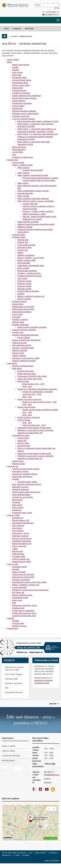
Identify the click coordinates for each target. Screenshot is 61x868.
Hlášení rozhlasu (19, 356)
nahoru (53, 704)
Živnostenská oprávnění (27, 271)
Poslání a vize (18, 332)
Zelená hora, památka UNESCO (25, 474)
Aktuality (16, 569)
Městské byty (23, 242)
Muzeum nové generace (22, 538)
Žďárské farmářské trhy (22, 544)
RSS (31, 853)
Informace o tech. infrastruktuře (25, 114)
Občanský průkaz (24, 248)
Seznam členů (23, 438)
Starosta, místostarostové (23, 366)
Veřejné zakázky (19, 101)
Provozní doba (18, 163)
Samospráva (12, 363)
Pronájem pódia (19, 557)
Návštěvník (29, 29)
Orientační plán (19, 235)
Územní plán (17, 109)
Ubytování (16, 502)
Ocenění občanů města (22, 80)
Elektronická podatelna (22, 312)
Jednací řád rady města (27, 374)
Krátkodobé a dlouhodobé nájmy (31, 266)
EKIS (14, 155)
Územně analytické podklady (24, 111)
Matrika (20, 253)
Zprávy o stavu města (21, 85)
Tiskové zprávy (18, 353)
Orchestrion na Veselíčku (23, 497)
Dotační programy (20, 343)
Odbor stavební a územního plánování (33, 199)
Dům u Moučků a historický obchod (27, 484)
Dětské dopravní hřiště (22, 562)
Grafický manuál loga (21, 559)
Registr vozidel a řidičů (27, 260)
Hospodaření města (20, 83)
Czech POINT (17, 314)
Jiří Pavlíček (55, 861)
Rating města (17, 88)
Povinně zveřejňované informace (25, 335)
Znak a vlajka (17, 72)
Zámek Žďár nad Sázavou (22, 477)
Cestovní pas (23, 250)
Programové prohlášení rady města (32, 376)
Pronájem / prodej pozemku (29, 273)
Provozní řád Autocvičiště (33, 170)
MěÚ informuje (18, 322)
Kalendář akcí (18, 518)
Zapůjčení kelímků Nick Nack (24, 616)
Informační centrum (20, 471)
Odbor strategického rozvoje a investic (33, 191)
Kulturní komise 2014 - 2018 (34, 425)
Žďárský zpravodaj (20, 351)
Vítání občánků (18, 554)
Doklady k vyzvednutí (21, 580)
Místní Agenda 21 (19, 150)
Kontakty (11, 618)
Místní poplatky (24, 263)
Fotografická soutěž (20, 598)
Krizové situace (18, 106)
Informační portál (19, 567)
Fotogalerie (17, 510)
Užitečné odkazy (9, 751)
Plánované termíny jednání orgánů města (34, 428)
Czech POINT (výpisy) (14, 674)
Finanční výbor (23, 443)
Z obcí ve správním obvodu (23, 119)
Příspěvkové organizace (22, 103)
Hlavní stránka (13, 60)
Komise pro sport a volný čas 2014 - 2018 (39, 402)
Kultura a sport (13, 515)
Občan (6, 29)
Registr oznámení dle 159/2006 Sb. (26, 340)
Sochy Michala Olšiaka (21, 495)
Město (10, 62)
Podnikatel (17, 29)
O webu (17, 855)
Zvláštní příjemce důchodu (28, 291)
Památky (16, 70)
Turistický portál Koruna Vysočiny (26, 469)
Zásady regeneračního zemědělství (27, 96)
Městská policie (19, 464)
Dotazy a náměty (19, 572)
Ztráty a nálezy (23, 268)
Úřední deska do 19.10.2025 (23, 307)
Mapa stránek (40, 853)
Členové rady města (25, 371)
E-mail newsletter (20, 587)
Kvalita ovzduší (18, 608)
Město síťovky (18, 508)
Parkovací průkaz (24, 281)
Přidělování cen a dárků (32, 219)
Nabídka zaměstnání (21, 325)
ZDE (54, 764)
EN (58, 8)
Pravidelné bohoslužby (22, 541)
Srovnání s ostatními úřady (23, 348)
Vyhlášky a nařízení (20, 320)
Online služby (13, 564)
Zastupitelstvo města (21, 436)
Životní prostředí (24, 299)
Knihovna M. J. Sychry (21, 533)
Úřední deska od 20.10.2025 (23, 309)
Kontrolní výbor (24, 446)
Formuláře (16, 317)
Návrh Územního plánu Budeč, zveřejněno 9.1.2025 (38, 121)
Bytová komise (23, 381)
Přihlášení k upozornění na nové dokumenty (30, 590)
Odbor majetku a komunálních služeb (33, 175)
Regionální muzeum (20, 487)
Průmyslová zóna (19, 91)
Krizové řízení (18, 304)
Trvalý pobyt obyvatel (26, 245)
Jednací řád (22, 441)
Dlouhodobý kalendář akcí (23, 523)
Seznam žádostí (24, 338)
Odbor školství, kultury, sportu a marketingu (36, 201)
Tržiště (15, 549)
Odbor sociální (23, 196)
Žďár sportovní (18, 526)
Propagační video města (22, 513)
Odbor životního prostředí (28, 222)
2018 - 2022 (27, 387)
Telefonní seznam (19, 302)
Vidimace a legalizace (26, 255)
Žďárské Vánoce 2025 (21, 520)
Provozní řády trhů (30, 204)
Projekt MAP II (23, 232)
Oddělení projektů (25, 227)
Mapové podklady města (22, 595)
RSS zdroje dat (18, 593)
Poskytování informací (14, 692)
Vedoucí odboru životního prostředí (32, 327)
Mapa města (17, 505)
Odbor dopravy (24, 168)
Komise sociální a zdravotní (29, 418)
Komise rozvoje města (26, 407)
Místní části (17, 75)
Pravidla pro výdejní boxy (23, 157)
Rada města (17, 369)
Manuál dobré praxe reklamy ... (25, 98)
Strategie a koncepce (21, 116)
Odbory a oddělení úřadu (22, 165)
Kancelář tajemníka (25, 193)
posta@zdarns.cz (52, 15)
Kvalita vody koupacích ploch (24, 613)
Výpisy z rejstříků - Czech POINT (31, 258)
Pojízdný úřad (23, 240)
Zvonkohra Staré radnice (27, 482)
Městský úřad (12, 160)
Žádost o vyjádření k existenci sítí (31, 296)
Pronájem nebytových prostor (30, 276)
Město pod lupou (19, 147)
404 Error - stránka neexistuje (24, 43)
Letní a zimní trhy (19, 546)
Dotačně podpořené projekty (24, 361)
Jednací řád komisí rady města (30, 379)
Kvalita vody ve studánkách (23, 611)
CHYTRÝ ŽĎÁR (18, 152)
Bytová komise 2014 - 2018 (33, 384)
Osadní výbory (18, 461)
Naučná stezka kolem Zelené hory (26, 492)
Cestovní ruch (13, 466)
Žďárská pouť (18, 551)
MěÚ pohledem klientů (22, 345)
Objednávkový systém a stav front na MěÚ (29, 582)
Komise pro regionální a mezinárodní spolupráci (37, 389)
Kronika (15, 67)
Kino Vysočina (18, 531)
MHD (14, 603)
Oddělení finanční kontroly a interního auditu (36, 224)
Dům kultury (17, 528)
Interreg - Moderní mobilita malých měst (39, 217)
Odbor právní (23, 183)
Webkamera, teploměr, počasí (25, 605)
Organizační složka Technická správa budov (35, 230)
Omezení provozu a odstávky (24, 330)
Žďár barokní (17, 500)
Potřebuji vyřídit (19, 237)
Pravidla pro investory (21, 93)
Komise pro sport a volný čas (29, 399)
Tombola (21, 294)
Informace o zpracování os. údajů (26, 358)
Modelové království (21, 490)
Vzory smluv (22, 278)
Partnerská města (19, 78)
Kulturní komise (24, 420)
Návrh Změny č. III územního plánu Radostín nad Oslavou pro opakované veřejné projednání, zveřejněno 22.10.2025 (37, 137)
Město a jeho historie (21, 65)
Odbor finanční (23, 173)
